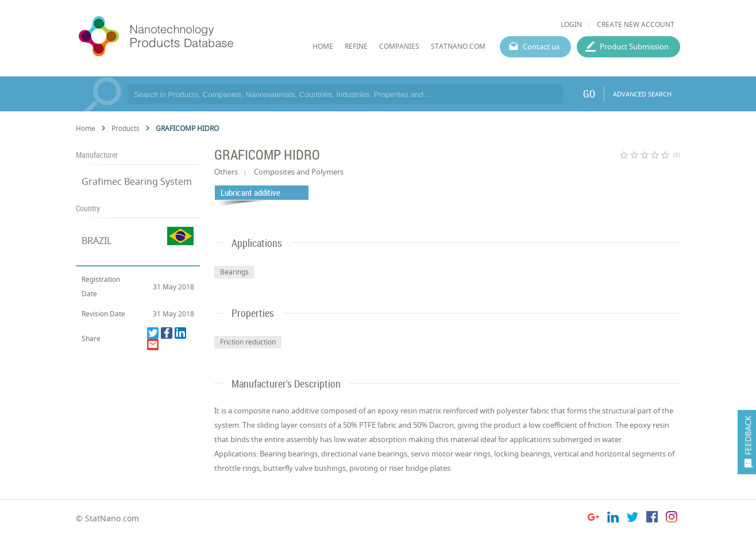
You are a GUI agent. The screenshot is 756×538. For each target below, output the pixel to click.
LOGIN (571, 24)
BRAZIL (97, 241)
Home (86, 128)
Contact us (541, 47)
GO (589, 94)
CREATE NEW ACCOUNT (636, 24)
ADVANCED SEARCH (642, 94)
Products (126, 128)
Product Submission (634, 47)
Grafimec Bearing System (137, 181)
